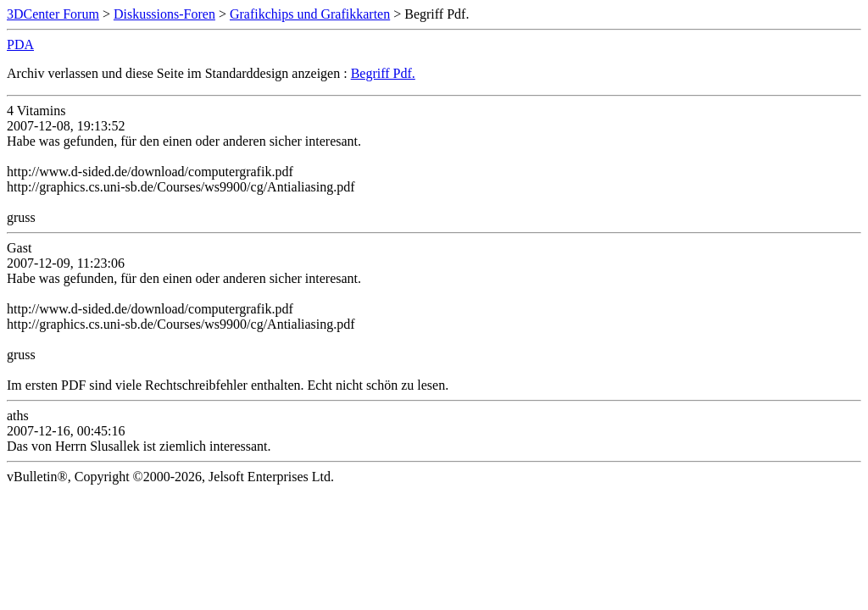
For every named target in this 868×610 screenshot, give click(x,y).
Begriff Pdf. (383, 73)
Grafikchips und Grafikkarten (310, 14)
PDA (20, 44)
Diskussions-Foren (164, 14)
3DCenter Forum (53, 14)
